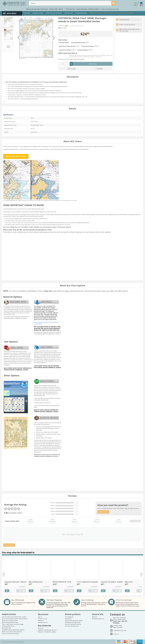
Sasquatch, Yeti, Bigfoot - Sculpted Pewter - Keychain (112, 582)
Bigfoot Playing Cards (36, 582)
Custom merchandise (72, 626)
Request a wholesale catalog (47, 632)
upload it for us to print (64, 225)
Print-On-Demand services (73, 624)
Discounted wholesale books (74, 621)
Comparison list (43, 622)
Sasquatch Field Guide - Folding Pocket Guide (16, 582)
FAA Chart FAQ (6, 628)
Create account (43, 619)
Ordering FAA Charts (8, 626)
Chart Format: (63, 40)
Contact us (116, 634)
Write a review (80, 26)
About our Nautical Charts (10, 621)
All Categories (69, 617)
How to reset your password (10, 634)
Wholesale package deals (73, 622)
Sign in (40, 617)
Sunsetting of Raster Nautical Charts (29, 215)
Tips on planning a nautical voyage (13, 624)
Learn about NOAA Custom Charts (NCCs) (15, 619)
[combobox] (73, 3)
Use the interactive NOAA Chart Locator (14, 617)
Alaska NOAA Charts (81, 13)
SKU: (60, 28)
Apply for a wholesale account (47, 630)
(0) (72, 26)
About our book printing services (12, 632)
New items (68, 619)
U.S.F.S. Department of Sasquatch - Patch (88, 582)
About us (41, 628)
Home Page (26, 13)
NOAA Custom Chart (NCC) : (68, 53)
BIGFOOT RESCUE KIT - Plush (62, 582)
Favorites (41, 621)
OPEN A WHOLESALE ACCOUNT (110, 9)
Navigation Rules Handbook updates (13, 630)
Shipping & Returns (98, 619)
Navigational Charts (38, 13)
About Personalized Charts (10, 622)
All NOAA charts (69, 13)
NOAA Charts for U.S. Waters (54, 13)
